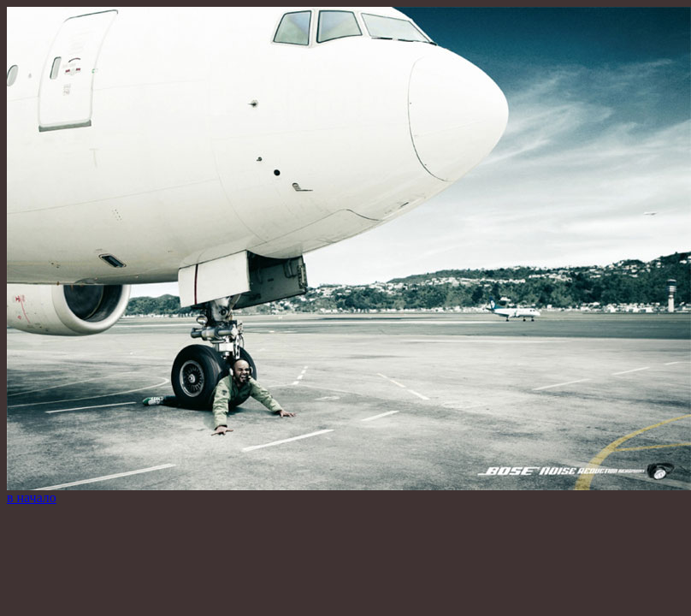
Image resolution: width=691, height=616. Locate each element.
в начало (32, 498)
